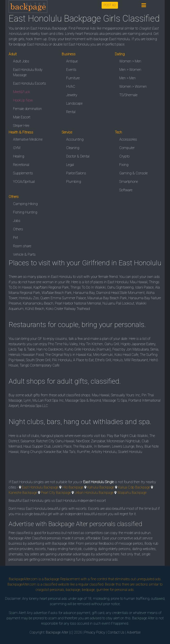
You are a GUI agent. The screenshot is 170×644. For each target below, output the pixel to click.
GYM (17, 148)
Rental (71, 112)
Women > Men (130, 61)
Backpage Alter (57, 632)
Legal (70, 165)
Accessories (128, 139)
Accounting (75, 139)
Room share (22, 246)
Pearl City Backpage (56, 493)
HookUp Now (23, 100)
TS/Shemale (128, 95)
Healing (19, 156)
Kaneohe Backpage (23, 493)
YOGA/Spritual (24, 182)
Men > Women (130, 70)
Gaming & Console (133, 173)
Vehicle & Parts (24, 254)
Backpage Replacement (62, 579)
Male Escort (22, 117)
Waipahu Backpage (132, 493)
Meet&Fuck (22, 92)
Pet (15, 238)
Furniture (73, 78)
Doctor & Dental (78, 156)
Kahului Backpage (101, 487)
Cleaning (73, 148)
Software (126, 190)
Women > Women (133, 87)
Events (71, 70)
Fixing (124, 165)
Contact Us (116, 632)
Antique (72, 61)
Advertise (134, 632)
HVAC (71, 87)
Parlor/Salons (76, 173)
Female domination (27, 109)
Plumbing (74, 182)
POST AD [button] (110, 5)
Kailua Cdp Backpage (134, 487)
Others (18, 229)
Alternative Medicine (28, 139)
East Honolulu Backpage (40, 487)
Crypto (124, 156)
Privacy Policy (95, 632)
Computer (127, 148)
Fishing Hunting (25, 212)
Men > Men (127, 78)
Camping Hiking (25, 204)
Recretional (21, 165)
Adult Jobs (21, 61)
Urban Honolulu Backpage (94, 493)
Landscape (74, 103)
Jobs (17, 221)
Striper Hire (21, 126)
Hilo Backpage (73, 487)
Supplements (23, 173)
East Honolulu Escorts (30, 83)
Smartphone (129, 182)
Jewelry (72, 95)
